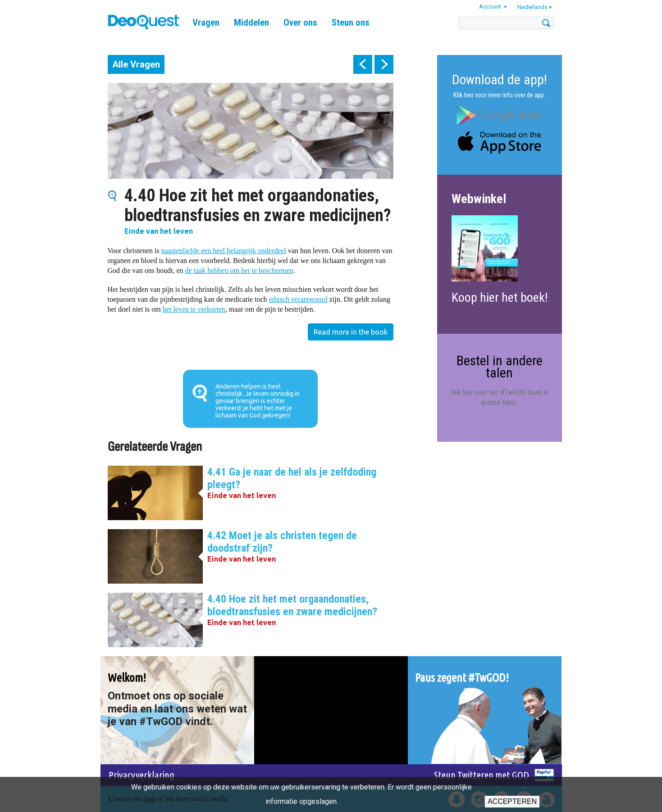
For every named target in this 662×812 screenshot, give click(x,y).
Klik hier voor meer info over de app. (499, 95)
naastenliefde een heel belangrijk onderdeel (224, 251)
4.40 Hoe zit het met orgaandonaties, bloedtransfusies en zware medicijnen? (292, 605)
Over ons (300, 23)
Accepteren (512, 801)
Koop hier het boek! (500, 297)
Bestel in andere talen (500, 366)
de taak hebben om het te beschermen (239, 270)
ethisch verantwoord (298, 299)
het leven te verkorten (194, 309)
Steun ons (351, 23)
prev (363, 64)
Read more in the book (351, 332)
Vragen (206, 23)
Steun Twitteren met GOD (482, 775)
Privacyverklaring (142, 775)
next (384, 64)
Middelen (251, 23)
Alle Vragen (136, 64)
